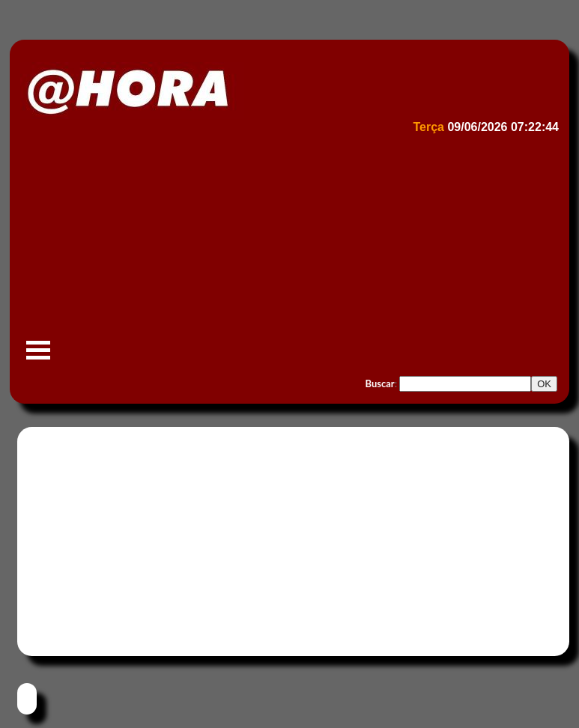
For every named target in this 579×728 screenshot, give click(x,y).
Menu (38, 358)
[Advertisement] (288, 252)
